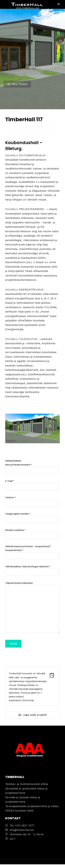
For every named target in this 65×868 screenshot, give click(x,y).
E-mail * (32, 484)
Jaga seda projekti (33, 715)
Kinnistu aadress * (32, 533)
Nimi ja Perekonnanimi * (32, 467)
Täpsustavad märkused (32, 608)
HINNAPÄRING (32, 553)
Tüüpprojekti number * (32, 517)
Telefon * (32, 500)
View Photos (17, 84)
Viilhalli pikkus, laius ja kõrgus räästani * (32, 569)
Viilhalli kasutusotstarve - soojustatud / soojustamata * (32, 551)
